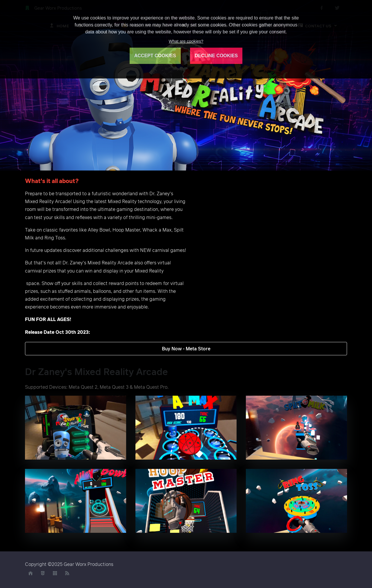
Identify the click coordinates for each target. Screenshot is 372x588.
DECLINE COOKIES (216, 56)
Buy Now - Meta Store (186, 349)
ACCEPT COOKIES (155, 56)
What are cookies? (186, 41)
